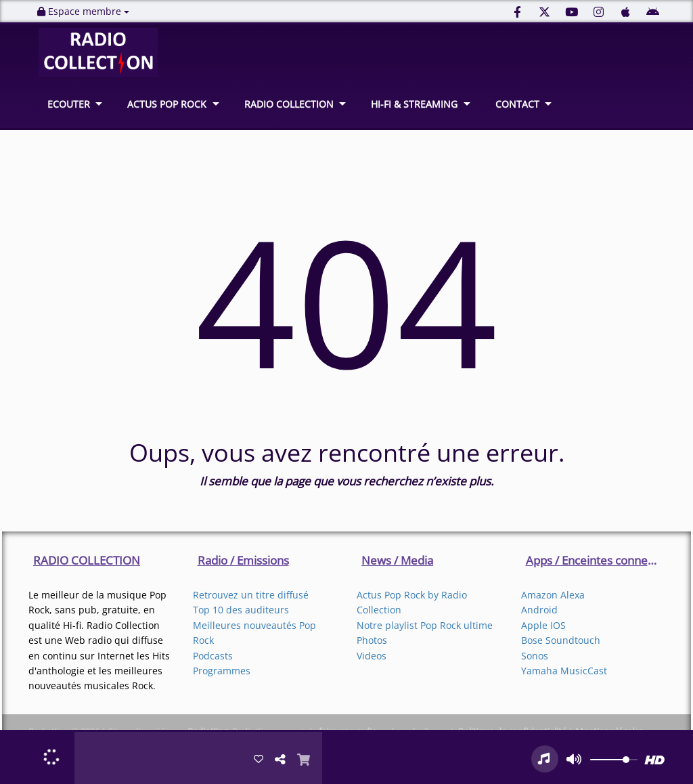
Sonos (535, 656)
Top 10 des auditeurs (241, 610)
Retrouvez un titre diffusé (251, 595)
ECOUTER (69, 104)
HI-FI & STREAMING (414, 104)
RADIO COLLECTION (289, 104)
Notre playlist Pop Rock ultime (425, 625)
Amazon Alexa (553, 595)
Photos (372, 640)
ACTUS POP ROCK (167, 104)
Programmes (222, 671)
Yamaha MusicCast (564, 671)
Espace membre (83, 11)
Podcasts (213, 656)
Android (539, 610)
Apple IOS (543, 625)
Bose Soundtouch (561, 640)
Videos (372, 656)
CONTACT (517, 104)
